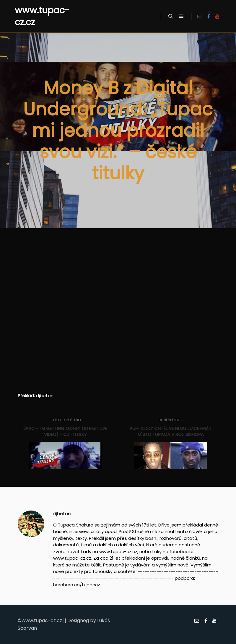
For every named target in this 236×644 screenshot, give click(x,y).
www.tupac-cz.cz (42, 16)
